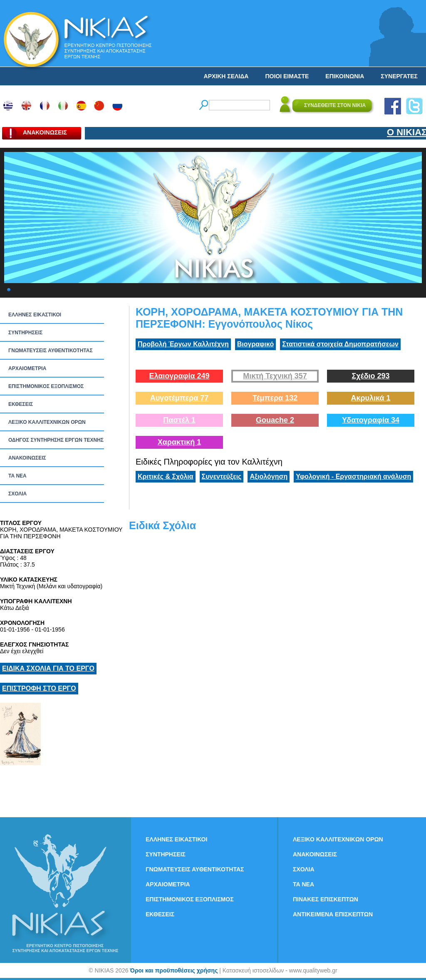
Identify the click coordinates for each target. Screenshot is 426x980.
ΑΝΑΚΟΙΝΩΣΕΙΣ (27, 458)
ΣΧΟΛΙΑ (17, 494)
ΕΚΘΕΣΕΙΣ (21, 404)
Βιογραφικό (255, 344)
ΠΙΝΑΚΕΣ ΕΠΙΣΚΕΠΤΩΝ (326, 899)
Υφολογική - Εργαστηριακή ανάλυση (353, 476)
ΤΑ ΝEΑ (17, 476)
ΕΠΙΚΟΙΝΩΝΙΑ (345, 76)
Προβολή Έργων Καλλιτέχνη (183, 344)
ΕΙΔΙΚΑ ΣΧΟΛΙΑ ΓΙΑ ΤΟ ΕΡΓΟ (48, 668)
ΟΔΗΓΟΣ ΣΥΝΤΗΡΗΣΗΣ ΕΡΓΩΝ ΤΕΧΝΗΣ (56, 440)
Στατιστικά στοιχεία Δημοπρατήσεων (340, 344)
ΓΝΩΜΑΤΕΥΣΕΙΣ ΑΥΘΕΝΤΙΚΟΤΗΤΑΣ (51, 351)
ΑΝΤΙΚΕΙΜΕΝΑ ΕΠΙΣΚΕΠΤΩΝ (333, 914)
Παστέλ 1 (179, 420)
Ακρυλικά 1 (370, 398)
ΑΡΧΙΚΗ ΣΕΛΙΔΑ (226, 76)
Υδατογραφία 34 (371, 420)
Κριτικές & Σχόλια (166, 476)
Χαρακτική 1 (179, 442)
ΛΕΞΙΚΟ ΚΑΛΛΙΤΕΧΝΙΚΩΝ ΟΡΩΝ (47, 422)
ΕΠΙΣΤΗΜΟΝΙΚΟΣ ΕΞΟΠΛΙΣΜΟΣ (46, 386)
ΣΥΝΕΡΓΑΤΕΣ (399, 76)
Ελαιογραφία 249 (179, 376)
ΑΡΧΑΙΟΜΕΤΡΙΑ (27, 368)
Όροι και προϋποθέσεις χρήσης (174, 970)
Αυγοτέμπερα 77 (180, 398)
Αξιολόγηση (269, 476)
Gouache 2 (275, 420)
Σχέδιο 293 (370, 376)
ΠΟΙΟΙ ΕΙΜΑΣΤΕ (287, 76)
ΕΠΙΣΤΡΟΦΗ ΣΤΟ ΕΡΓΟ (39, 688)
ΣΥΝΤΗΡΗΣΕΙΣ (25, 333)
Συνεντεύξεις (222, 476)
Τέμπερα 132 (275, 398)
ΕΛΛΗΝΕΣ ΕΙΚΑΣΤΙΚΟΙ (35, 315)
